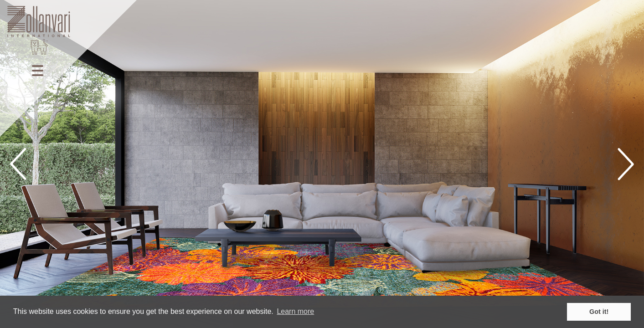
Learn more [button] (295, 311)
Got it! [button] (599, 312)
